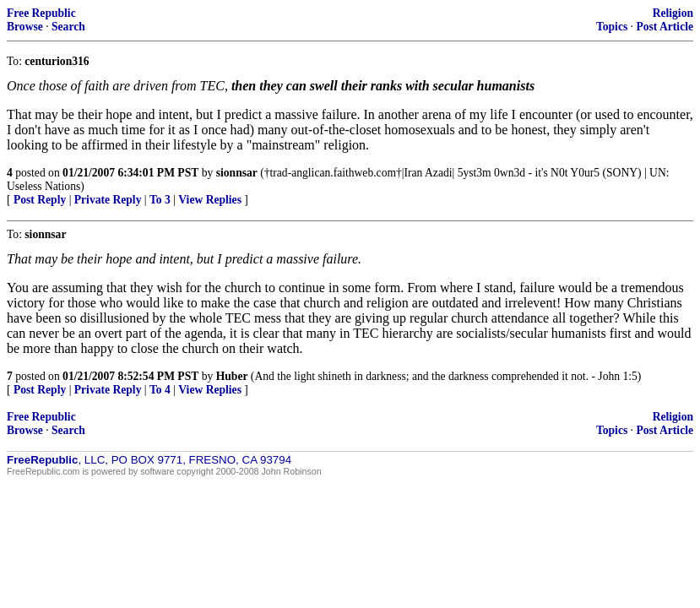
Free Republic (41, 13)
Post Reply (40, 200)
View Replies (210, 200)
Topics (612, 27)
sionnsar (237, 173)
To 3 (160, 200)
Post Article (665, 27)
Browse (25, 27)
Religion (673, 13)
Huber (232, 376)
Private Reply (108, 200)
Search (68, 27)
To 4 (160, 390)
